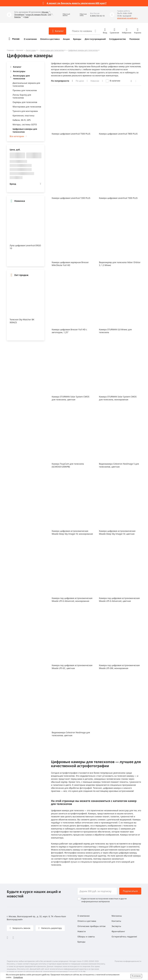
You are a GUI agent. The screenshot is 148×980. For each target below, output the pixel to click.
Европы (17, 17)
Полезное (134, 39)
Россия (16, 39)
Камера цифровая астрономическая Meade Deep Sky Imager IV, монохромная (72, 532)
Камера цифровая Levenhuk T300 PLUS (118, 198)
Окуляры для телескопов (25, 102)
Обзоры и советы (86, 937)
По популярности (60, 81)
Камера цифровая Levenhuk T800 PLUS (118, 134)
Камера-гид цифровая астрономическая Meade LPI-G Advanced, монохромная (72, 600)
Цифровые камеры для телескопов (83, 50)
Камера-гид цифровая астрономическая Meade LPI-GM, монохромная (119, 667)
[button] (64, 15)
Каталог (20, 50)
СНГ (50, 14)
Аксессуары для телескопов (52, 50)
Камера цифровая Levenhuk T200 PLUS (71, 198)
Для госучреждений (95, 39)
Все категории (17, 136)
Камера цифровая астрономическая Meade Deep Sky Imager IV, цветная (117, 532)
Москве (45, 12)
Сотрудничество (118, 39)
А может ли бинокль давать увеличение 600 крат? (77, 3)
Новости (82, 931)
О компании (30, 39)
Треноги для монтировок (25, 111)
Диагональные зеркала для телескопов (26, 84)
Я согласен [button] (136, 976)
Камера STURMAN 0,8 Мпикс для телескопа (115, 331)
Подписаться (130, 891)
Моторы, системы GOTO (25, 124)
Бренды (77, 39)
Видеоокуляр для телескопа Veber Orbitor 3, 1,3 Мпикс (120, 264)
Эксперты (116, 926)
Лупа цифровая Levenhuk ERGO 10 (25, 247)
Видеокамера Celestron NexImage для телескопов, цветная (71, 734)
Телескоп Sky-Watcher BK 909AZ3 (22, 321)
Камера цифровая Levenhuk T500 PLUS (71, 134)
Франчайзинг (118, 931)
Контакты (116, 921)
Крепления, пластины (23, 116)
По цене (80, 81)
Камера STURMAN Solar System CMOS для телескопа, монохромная (118, 398)
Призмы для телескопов (25, 90)
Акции (66, 39)
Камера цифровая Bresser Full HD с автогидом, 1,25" (69, 331)
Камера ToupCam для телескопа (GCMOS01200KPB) (68, 465)
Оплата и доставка (50, 39)
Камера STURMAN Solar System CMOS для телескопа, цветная (71, 398)
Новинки (95, 81)
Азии (26, 17)
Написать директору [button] (51, 928)
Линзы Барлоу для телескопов (22, 96)
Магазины (117, 916)
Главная (10, 50)
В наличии (115, 81)
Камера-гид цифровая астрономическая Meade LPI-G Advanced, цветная (119, 600)
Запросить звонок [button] (21, 928)
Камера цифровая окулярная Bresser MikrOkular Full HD (70, 264)
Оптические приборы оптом (91, 926)
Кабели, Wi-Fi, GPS (22, 120)
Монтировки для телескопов (27, 107)
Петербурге (19, 14)
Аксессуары (31, 50)
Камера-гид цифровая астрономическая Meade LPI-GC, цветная (72, 667)
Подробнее (18, 977)
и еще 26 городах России (36, 14)
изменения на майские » (127, 18)
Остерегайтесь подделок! (124, 937)
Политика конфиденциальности (128, 961)
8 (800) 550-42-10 (97, 16)
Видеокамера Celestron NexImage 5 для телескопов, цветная (119, 465)
